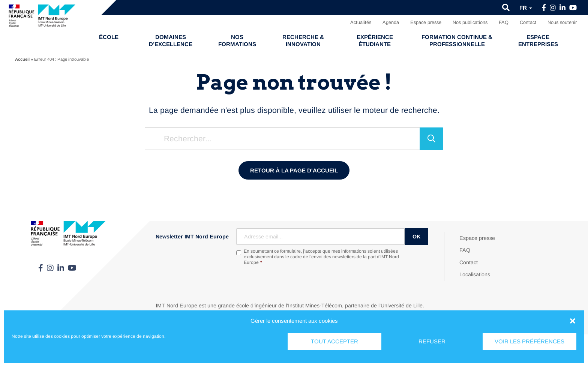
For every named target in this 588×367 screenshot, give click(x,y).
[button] (573, 321)
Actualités (361, 22)
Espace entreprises (538, 40)
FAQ (504, 22)
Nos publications (470, 22)
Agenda (391, 22)
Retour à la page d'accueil (294, 170)
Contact (528, 22)
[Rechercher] (431, 139)
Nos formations (237, 40)
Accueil (22, 59)
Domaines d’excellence (171, 40)
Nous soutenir (562, 22)
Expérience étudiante (375, 40)
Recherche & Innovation (303, 40)
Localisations (475, 274)
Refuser (432, 341)
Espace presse (426, 22)
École (109, 37)
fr (526, 8)
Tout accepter (334, 341)
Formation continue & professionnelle (457, 40)
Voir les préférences (529, 341)
